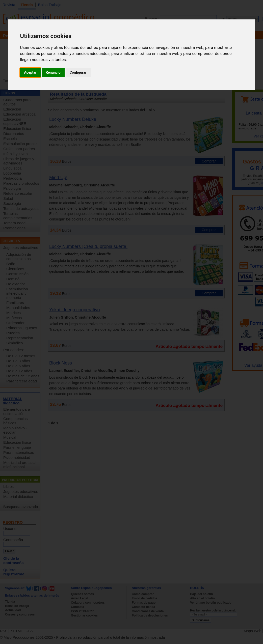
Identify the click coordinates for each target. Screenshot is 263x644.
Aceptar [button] (30, 72)
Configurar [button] (78, 72)
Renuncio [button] (53, 72)
